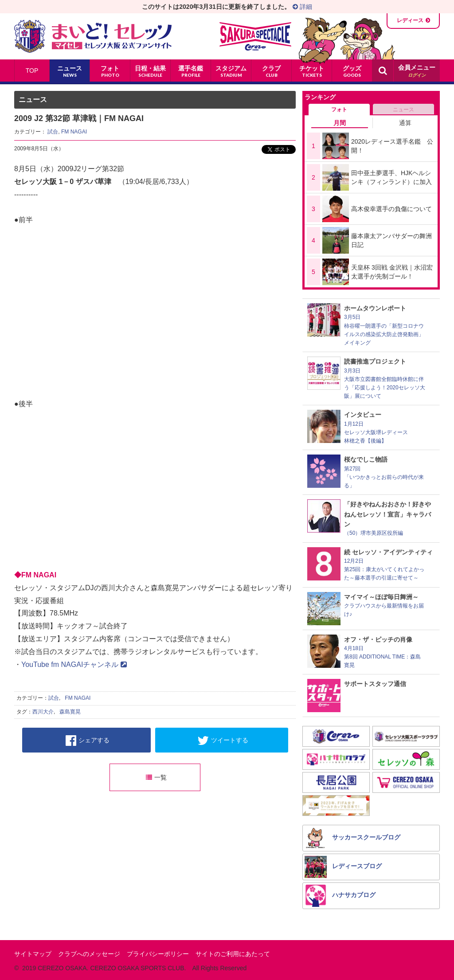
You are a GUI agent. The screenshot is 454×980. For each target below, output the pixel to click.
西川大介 (43, 712)
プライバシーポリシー (158, 954)
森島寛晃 (70, 712)
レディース (410, 20)
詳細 (302, 7)
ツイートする (223, 741)
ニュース (403, 110)
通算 (405, 123)
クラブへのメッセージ (89, 954)
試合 (53, 132)
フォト (339, 110)
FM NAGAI (74, 132)
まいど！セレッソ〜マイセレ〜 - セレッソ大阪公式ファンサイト (93, 36)
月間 (340, 123)
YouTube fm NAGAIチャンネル (74, 664)
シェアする (88, 741)
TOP (32, 71)
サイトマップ (33, 954)
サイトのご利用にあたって (233, 954)
